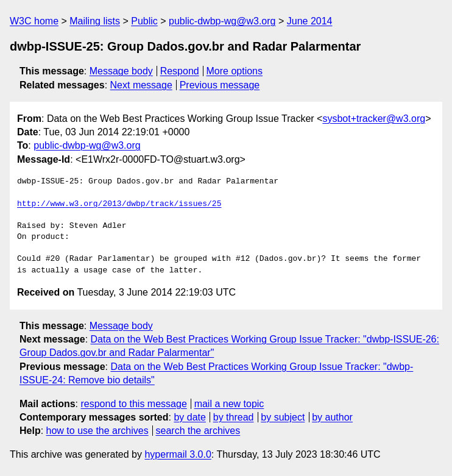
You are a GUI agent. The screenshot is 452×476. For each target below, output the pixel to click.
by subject (283, 417)
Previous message (220, 85)
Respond (180, 71)
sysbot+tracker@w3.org (374, 119)
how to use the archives (97, 431)
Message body (121, 71)
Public (144, 21)
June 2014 (310, 21)
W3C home (34, 21)
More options (235, 71)
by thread (234, 417)
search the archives (198, 431)
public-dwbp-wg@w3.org (222, 21)
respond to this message (133, 404)
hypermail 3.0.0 (178, 454)
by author (332, 417)
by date (189, 417)
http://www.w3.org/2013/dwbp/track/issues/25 (119, 204)
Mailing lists (95, 21)
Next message (141, 85)
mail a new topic (229, 404)
